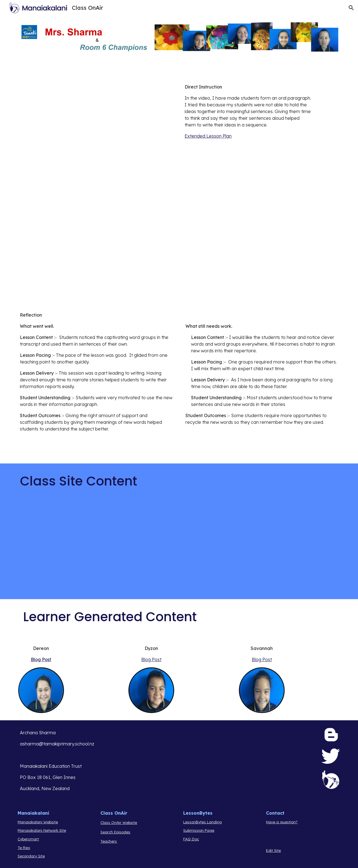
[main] (248, 111)
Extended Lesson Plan (208, 136)
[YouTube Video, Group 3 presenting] (262, 252)
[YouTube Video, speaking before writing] (96, 125)
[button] (351, 8)
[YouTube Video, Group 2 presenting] (96, 252)
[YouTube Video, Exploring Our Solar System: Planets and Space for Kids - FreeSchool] (96, 549)
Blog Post (41, 659)
